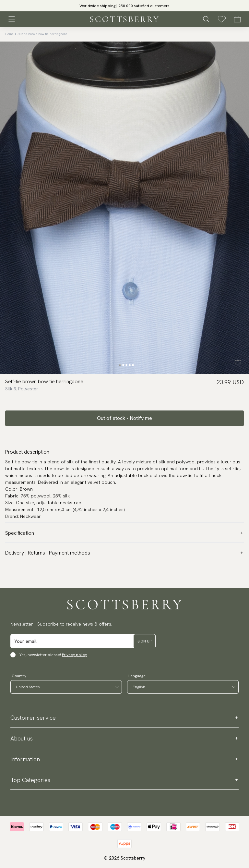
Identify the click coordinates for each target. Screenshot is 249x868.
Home (9, 34)
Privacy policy (74, 655)
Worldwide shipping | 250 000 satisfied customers (124, 6)
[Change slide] (120, 365)
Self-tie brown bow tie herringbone (42, 34)
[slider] (124, 6)
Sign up (144, 641)
